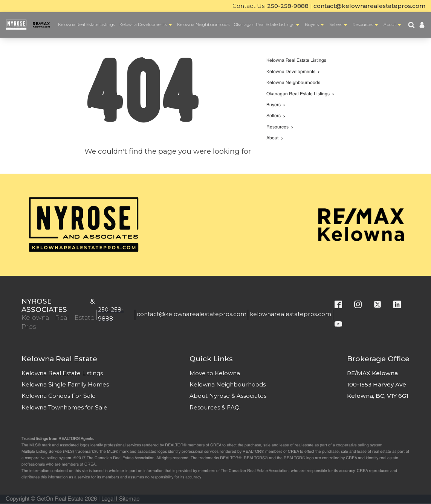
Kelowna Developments (146, 25)
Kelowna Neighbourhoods (203, 24)
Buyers (315, 25)
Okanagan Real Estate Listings (267, 25)
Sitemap (129, 499)
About (393, 25)
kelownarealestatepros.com (290, 314)
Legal (108, 499)
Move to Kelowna (215, 373)
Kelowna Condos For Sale (59, 396)
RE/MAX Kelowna (372, 373)
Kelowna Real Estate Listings (86, 24)
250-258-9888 (288, 6)
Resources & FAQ (215, 407)
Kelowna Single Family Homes (65, 384)
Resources (366, 25)
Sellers (339, 25)
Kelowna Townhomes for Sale (64, 407)
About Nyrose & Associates (228, 396)
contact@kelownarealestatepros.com (369, 6)
